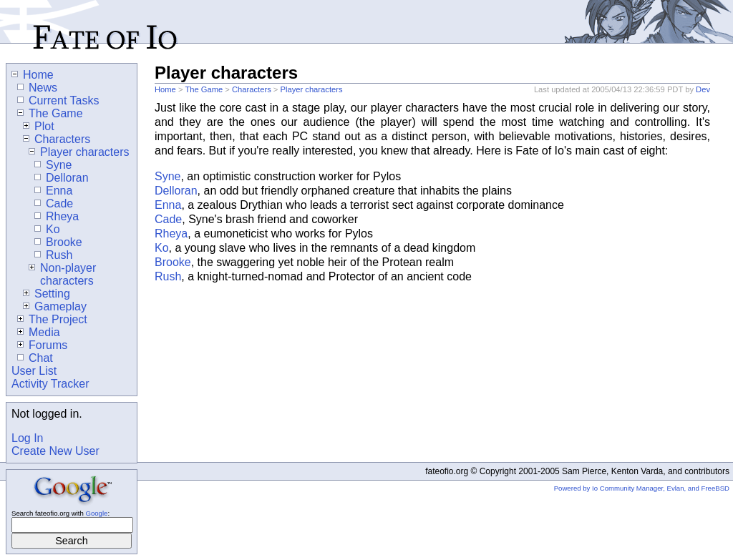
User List (34, 371)
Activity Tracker (50, 384)
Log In (27, 438)
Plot (39, 126)
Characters (252, 89)
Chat (35, 358)
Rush (168, 276)
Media (39, 332)
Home (165, 89)
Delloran (176, 191)
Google (96, 513)
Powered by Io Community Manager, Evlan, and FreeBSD (642, 488)
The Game (204, 89)
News (37, 88)
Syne (168, 176)
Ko (162, 248)
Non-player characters (62, 274)
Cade (168, 219)
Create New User (55, 451)
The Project (52, 319)
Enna (168, 205)
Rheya (171, 234)
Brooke (173, 262)
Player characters (311, 89)
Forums (42, 345)
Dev (703, 89)
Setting (47, 294)
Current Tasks (58, 100)
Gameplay (55, 306)
